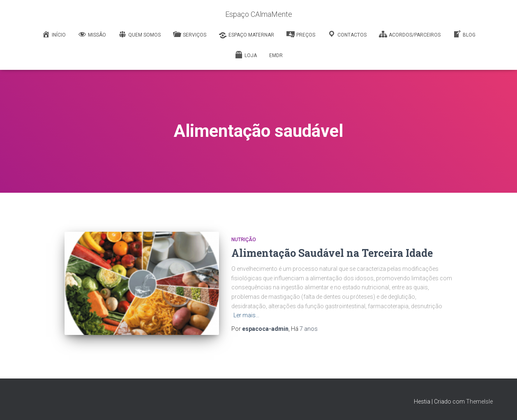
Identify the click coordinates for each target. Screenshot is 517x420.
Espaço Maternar (246, 35)
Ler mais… (246, 315)
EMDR (276, 55)
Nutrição (244, 240)
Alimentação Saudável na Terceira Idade (332, 253)
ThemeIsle (479, 402)
